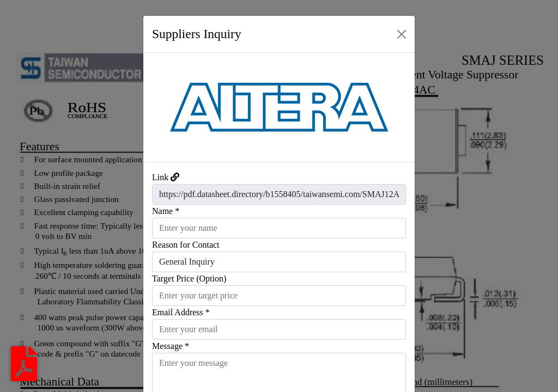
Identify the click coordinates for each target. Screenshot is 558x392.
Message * (171, 346)
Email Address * (181, 312)
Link (160, 177)
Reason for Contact (186, 245)
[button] (164, 107)
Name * (166, 211)
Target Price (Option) (189, 278)
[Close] (402, 34)
